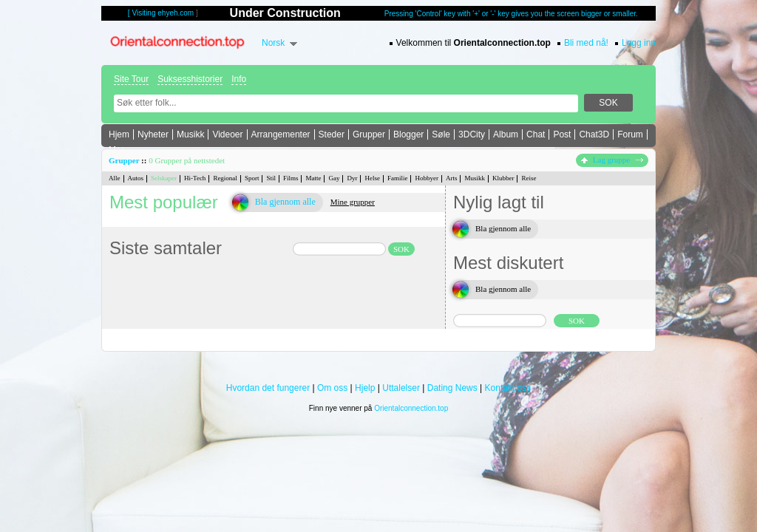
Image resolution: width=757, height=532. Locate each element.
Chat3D (594, 134)
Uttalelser (401, 388)
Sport (252, 178)
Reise (529, 178)
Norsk (273, 43)
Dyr (352, 178)
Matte (313, 178)
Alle (115, 178)
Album (506, 134)
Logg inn (639, 43)
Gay (334, 178)
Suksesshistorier (190, 79)
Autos (136, 178)
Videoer (227, 134)
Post (562, 134)
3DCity (472, 134)
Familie (398, 178)
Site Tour (131, 79)
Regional (225, 178)
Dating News (452, 388)
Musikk (190, 134)
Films (291, 178)
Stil (271, 178)
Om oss (332, 388)
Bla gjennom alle (285, 202)
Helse (372, 178)
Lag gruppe (612, 160)
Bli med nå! (586, 43)
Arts (452, 178)
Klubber (503, 178)
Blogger (408, 134)
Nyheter (153, 134)
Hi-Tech (195, 178)
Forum (630, 134)
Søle (441, 134)
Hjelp (365, 388)
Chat (536, 134)
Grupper (369, 134)
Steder (332, 134)
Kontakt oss (508, 388)
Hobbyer (427, 178)
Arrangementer (281, 134)
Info (239, 79)
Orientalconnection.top (411, 408)
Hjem (119, 134)
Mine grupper (353, 202)
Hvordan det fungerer (268, 388)
